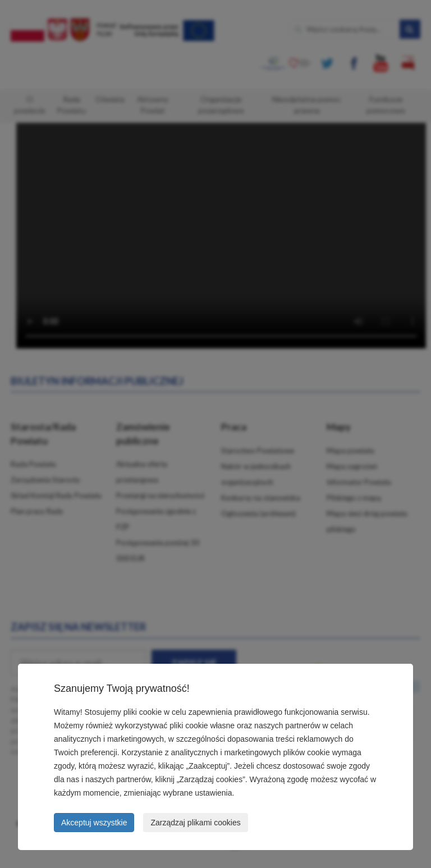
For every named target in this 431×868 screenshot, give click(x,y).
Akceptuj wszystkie (94, 823)
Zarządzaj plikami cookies (195, 823)
